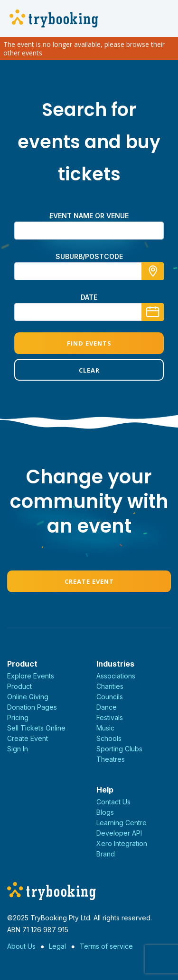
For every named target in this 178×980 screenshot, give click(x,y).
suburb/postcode (89, 256)
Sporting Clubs (119, 749)
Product (19, 686)
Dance (107, 707)
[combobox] (89, 271)
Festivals (110, 717)
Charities (110, 686)
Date (89, 297)
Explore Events (31, 676)
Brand (106, 854)
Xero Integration (122, 843)
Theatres (111, 759)
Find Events (89, 343)
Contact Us (113, 802)
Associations (116, 676)
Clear (89, 370)
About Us (21, 946)
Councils (110, 697)
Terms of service (106, 946)
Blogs (105, 812)
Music (105, 728)
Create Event (89, 581)
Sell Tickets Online (36, 728)
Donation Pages (32, 707)
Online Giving (28, 697)
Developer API (119, 833)
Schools (109, 738)
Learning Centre (122, 823)
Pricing (18, 717)
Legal (57, 946)
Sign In (18, 749)
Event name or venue (89, 216)
